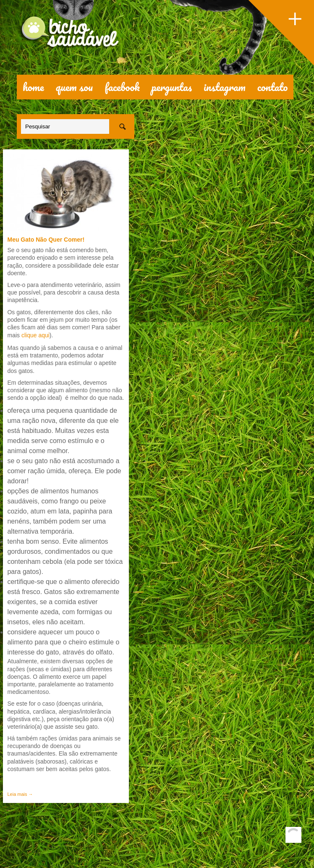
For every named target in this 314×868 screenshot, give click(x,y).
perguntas (172, 87)
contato (273, 87)
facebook (122, 87)
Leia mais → (20, 794)
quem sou (75, 87)
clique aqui (35, 335)
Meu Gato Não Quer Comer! (46, 240)
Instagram (225, 87)
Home (33, 87)
